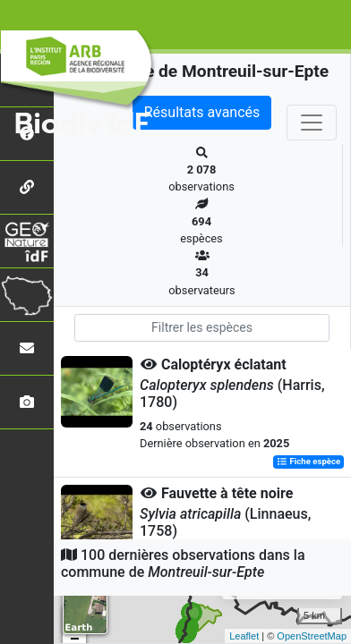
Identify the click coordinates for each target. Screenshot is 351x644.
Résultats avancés (202, 112)
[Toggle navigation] (312, 123)
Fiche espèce (308, 462)
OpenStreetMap (312, 636)
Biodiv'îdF (82, 124)
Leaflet (244, 636)
